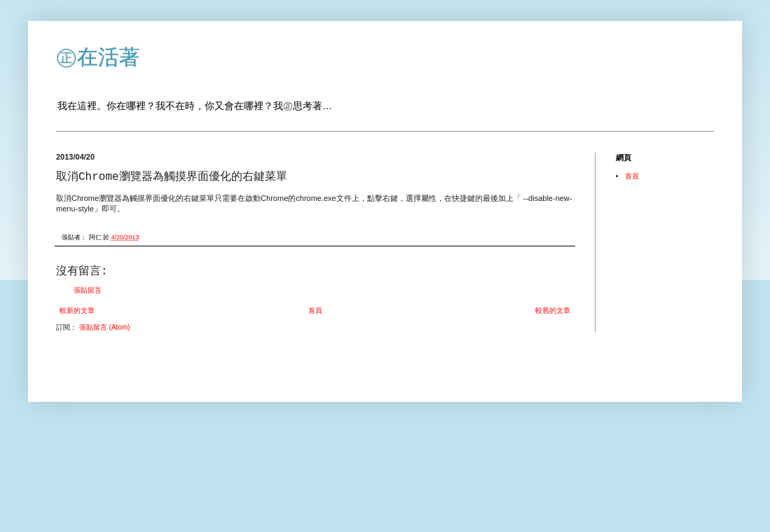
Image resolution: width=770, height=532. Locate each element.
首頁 (315, 310)
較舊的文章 (553, 310)
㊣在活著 (98, 57)
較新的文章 (77, 310)
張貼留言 (88, 290)
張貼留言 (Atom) (105, 327)
